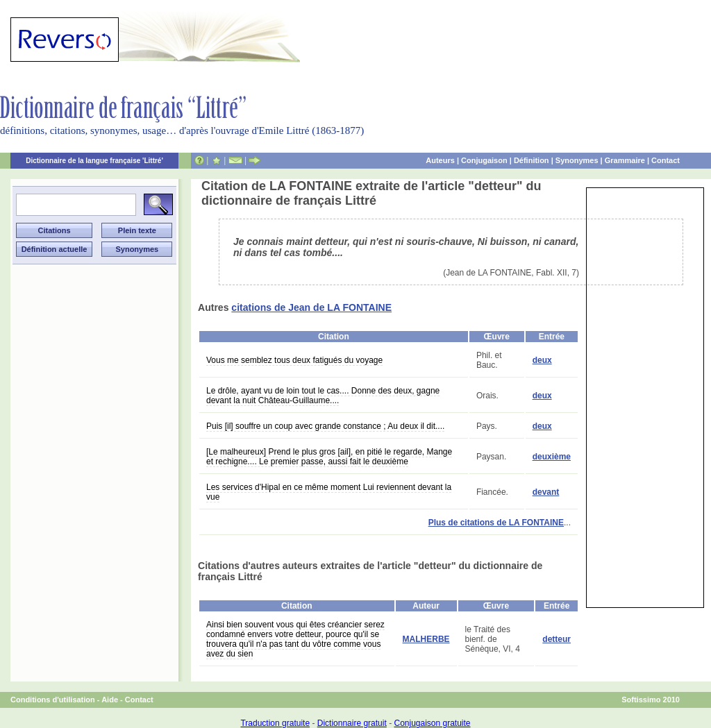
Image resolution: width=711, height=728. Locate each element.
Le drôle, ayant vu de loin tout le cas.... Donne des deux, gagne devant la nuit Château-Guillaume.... (323, 396)
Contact (666, 160)
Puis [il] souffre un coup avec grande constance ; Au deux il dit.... (325, 426)
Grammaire (625, 160)
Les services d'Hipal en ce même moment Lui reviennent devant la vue (329, 492)
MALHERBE (426, 639)
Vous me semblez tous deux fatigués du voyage (294, 360)
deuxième (552, 457)
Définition (532, 160)
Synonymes (577, 160)
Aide (110, 700)
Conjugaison (484, 160)
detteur (557, 639)
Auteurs (440, 160)
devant (546, 492)
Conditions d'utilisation (53, 700)
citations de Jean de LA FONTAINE (311, 307)
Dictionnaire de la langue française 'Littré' (94, 161)
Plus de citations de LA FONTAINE (496, 523)
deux (542, 360)
